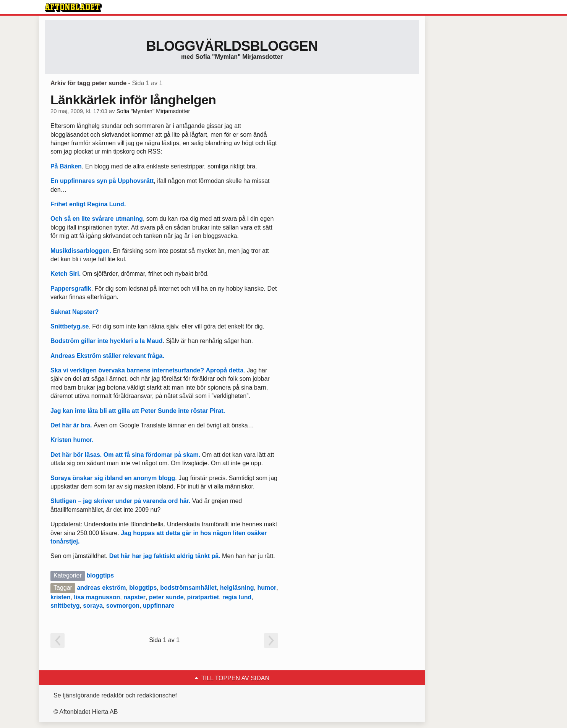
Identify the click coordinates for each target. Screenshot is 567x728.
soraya (93, 606)
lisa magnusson (97, 597)
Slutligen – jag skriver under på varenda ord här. (120, 501)
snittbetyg (65, 606)
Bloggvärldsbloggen (232, 46)
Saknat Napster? (75, 312)
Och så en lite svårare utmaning (97, 219)
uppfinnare (159, 606)
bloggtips (100, 575)
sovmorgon (123, 606)
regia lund (237, 597)
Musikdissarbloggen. (82, 251)
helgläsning (237, 588)
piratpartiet (203, 597)
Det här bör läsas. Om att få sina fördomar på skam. (126, 455)
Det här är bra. (71, 425)
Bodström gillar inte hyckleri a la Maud (106, 341)
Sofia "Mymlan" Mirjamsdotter (153, 111)
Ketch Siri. (66, 274)
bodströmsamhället (188, 588)
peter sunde (166, 597)
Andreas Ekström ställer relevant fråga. (107, 356)
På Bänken (66, 166)
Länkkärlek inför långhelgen (133, 100)
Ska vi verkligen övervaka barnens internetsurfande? (127, 370)
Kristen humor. (72, 440)
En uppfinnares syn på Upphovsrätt (102, 181)
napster (134, 597)
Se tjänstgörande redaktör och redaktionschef (115, 695)
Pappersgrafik (71, 289)
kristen (60, 597)
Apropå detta (224, 370)
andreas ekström (101, 588)
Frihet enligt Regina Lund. (88, 204)
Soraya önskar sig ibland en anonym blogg (113, 478)
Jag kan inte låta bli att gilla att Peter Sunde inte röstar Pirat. (138, 411)
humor (267, 588)
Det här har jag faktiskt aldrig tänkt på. (165, 556)
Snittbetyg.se (70, 326)
